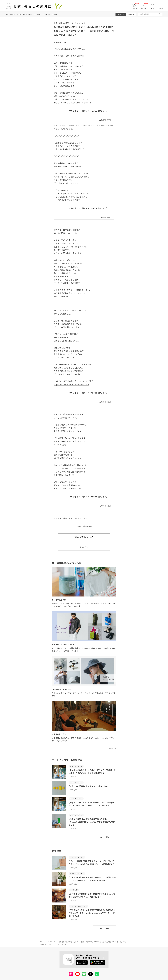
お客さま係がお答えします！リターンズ (69, 23)
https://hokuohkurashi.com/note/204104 (71, 384)
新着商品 (134, 8)
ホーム (42, 942)
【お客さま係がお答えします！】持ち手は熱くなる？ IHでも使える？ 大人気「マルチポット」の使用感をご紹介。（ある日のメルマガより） (84, 31)
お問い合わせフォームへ (84, 537)
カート (152, 8)
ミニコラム (52, 942)
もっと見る (104, 837)
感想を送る (84, 547)
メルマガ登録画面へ (84, 526)
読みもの (143, 8)
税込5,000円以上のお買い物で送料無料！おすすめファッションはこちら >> (31, 14)
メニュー (162, 8)
